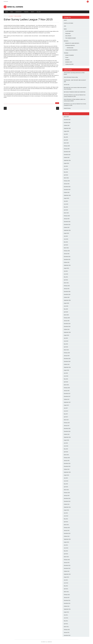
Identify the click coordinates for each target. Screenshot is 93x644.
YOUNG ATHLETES (69, 64)
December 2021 (67, 257)
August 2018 (66, 370)
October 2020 (67, 297)
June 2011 (66, 618)
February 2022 (67, 251)
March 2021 (66, 283)
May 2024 (66, 172)
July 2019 (66, 338)
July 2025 (66, 134)
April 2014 (66, 522)
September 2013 (67, 539)
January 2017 (67, 426)
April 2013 (66, 554)
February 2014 (67, 528)
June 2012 (66, 583)
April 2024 (66, 175)
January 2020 (67, 321)
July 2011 (66, 615)
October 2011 (67, 606)
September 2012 (67, 574)
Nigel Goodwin (18, 16)
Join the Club (67, 85)
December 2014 (67, 498)
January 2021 (67, 289)
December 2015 (67, 463)
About (33, 12)
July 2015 (66, 478)
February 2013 (67, 560)
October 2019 (67, 329)
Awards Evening (67, 108)
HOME (6, 12)
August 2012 (66, 577)
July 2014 (66, 513)
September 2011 (67, 609)
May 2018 (66, 379)
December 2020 (67, 292)
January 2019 (67, 356)
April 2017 (66, 417)
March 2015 (66, 490)
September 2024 (67, 160)
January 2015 (67, 496)
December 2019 (67, 324)
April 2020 (66, 312)
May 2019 (66, 344)
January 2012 (67, 598)
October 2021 (67, 262)
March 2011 (66, 627)
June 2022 (66, 239)
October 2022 (67, 227)
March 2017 (66, 420)
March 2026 (66, 117)
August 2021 (66, 268)
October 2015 (67, 469)
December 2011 (67, 600)
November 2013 (67, 533)
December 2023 (67, 187)
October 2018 (67, 364)
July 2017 (66, 408)
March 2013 (66, 557)
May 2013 (66, 551)
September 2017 (67, 402)
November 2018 (67, 361)
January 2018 (67, 391)
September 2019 (67, 332)
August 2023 (66, 198)
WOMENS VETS (69, 62)
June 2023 (66, 204)
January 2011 (67, 632)
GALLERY (39, 12)
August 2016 (66, 440)
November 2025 (67, 123)
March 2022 (66, 248)
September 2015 (67, 472)
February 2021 (67, 286)
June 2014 (66, 516)
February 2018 (67, 388)
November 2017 (67, 396)
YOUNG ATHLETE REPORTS (71, 50)
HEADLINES (68, 34)
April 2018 (66, 382)
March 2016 (66, 455)
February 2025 (67, 146)
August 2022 (66, 233)
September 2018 (67, 367)
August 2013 (66, 542)
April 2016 (66, 452)
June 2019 (66, 341)
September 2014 (67, 507)
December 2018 (67, 359)
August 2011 (66, 612)
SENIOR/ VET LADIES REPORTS (72, 43)
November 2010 (67, 635)
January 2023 (67, 219)
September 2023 (67, 195)
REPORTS (66, 41)
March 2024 (66, 178)
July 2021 (66, 271)
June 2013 (66, 548)
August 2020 (66, 303)
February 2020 (67, 318)
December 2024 (67, 152)
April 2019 (66, 347)
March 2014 (66, 525)
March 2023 (66, 213)
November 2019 (67, 327)
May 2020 (66, 309)
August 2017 (66, 405)
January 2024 (67, 184)
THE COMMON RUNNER (70, 38)
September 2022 (67, 230)
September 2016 (67, 437)
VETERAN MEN (70, 48)
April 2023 (66, 210)
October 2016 (67, 434)
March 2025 (66, 143)
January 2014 (67, 530)
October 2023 (67, 192)
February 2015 (67, 493)
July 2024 (66, 166)
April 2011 (66, 624)
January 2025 (67, 149)
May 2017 (66, 414)
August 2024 (66, 163)
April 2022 (66, 245)
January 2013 (67, 563)
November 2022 (67, 225)
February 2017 (67, 423)
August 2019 (66, 335)
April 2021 (66, 280)
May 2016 (66, 449)
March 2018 (66, 385)
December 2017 (67, 394)
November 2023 (67, 190)
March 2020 (66, 315)
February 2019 (67, 353)
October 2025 (67, 125)
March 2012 (66, 592)
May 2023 (66, 207)
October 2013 (67, 536)
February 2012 (67, 595)
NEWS (12, 12)
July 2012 (66, 580)
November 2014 (67, 501)
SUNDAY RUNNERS (69, 55)
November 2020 (67, 294)
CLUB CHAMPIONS (69, 31)
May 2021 (66, 277)
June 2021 (66, 274)
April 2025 (66, 140)
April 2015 (66, 487)
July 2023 (66, 201)
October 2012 (67, 571)
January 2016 (67, 461)
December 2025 (67, 120)
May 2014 (66, 519)
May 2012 (66, 586)
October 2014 (67, 504)
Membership (18, 12)
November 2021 (67, 259)
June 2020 (66, 306)
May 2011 (66, 621)
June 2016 (66, 446)
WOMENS (67, 60)
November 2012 (67, 568)
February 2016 (67, 458)
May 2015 (66, 484)
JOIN (65, 26)
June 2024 (66, 169)
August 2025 (66, 131)
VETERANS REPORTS (70, 46)
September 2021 (67, 265)
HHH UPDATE (68, 36)
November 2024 (67, 155)
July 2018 (66, 373)
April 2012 (66, 589)
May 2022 (66, 242)
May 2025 (66, 137)
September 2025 (67, 128)
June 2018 (66, 376)
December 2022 (67, 222)
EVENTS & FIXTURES (68, 23)
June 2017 (66, 411)
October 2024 (67, 157)
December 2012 (67, 565)
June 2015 (66, 481)
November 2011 (67, 603)
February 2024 (67, 181)
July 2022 (66, 236)
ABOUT (65, 20)
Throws (67, 58)
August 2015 (66, 475)
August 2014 (66, 510)
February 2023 (67, 216)
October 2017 (67, 399)
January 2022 (67, 254)
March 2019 (66, 350)
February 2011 (67, 630)
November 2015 (67, 466)
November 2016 (67, 431)
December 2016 (67, 428)
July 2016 (66, 443)
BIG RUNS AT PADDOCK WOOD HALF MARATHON (75, 92)
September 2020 (67, 300)
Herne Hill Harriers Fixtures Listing (71, 77)
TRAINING (26, 12)
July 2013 (66, 545)
